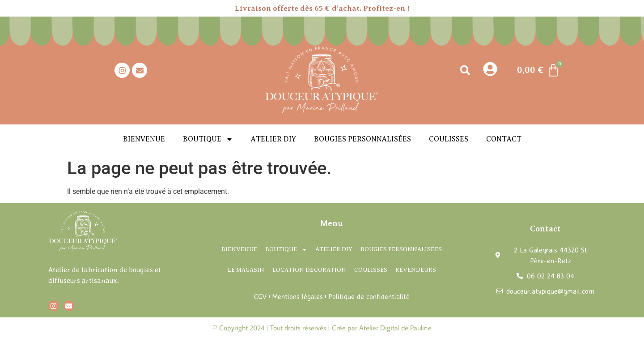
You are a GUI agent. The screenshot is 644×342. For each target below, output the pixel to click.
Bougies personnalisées (362, 139)
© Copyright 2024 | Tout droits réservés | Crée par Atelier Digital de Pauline (322, 328)
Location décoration (309, 270)
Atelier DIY (273, 139)
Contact (504, 139)
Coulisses (449, 139)
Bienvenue (144, 139)
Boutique (208, 139)
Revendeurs (416, 270)
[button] (465, 71)
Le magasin (246, 270)
